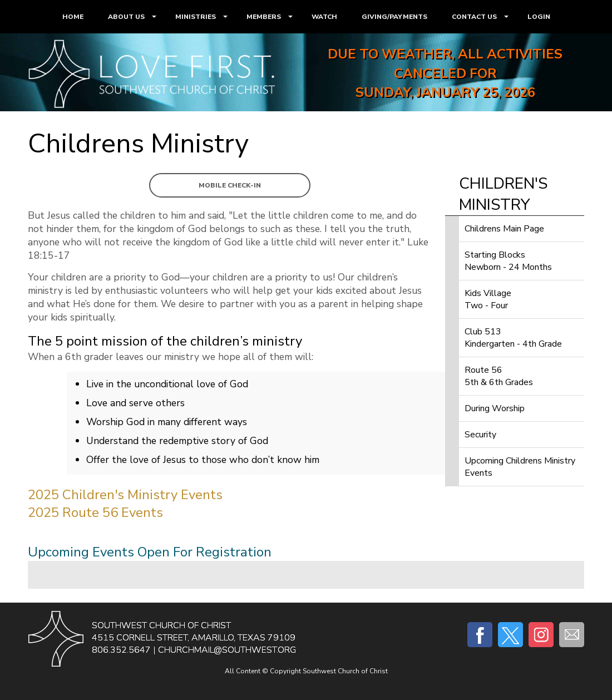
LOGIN (539, 17)
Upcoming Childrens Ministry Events (520, 467)
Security (480, 435)
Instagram (541, 635)
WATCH (324, 17)
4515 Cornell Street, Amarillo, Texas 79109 (194, 638)
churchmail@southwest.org (227, 650)
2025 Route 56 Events (95, 512)
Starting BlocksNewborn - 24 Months (508, 261)
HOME (73, 17)
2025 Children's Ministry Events (125, 495)
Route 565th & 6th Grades (499, 376)
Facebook (480, 635)
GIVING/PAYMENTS (394, 17)
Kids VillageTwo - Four (488, 299)
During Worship (495, 408)
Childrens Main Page (504, 229)
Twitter (510, 635)
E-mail (572, 635)
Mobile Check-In (230, 185)
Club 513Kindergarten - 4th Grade (513, 338)
